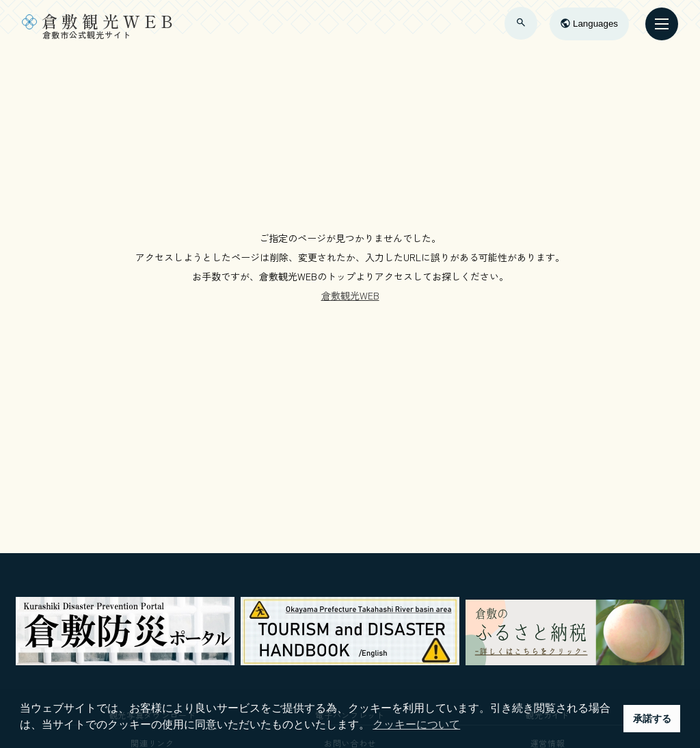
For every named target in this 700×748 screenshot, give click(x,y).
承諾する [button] (652, 719)
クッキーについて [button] (416, 724)
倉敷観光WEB (350, 295)
